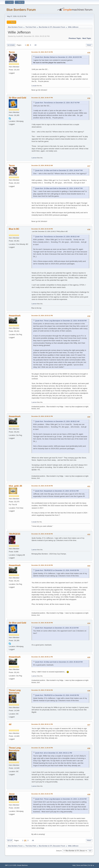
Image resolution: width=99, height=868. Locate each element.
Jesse (12, 794)
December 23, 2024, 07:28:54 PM (42, 690)
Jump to (59, 851)
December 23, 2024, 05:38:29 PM (42, 623)
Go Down (11, 45)
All (35, 45)
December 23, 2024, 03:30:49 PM (42, 486)
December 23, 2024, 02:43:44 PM (42, 229)
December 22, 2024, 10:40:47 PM (42, 98)
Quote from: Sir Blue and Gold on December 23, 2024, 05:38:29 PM (59, 662)
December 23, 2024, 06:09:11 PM (42, 657)
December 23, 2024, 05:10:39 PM (42, 565)
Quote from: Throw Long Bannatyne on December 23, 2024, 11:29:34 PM (61, 799)
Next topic (87, 38)
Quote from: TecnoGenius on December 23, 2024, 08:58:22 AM (57, 237)
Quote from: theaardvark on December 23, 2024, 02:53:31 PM (57, 491)
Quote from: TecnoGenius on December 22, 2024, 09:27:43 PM (57, 103)
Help (74, 865)
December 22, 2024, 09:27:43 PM (42, 52)
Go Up (10, 840)
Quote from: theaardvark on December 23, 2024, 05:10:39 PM (57, 628)
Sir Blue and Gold (17, 98)
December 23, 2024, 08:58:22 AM (42, 165)
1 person (34, 158)
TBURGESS (15, 534)
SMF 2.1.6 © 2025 (11, 865)
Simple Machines (22, 865)
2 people (34, 86)
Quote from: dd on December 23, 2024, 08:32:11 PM (53, 753)
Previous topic (75, 38)
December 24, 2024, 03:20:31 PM (42, 794)
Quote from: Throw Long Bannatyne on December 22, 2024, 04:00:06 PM (61, 321)
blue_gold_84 (15, 486)
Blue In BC (14, 229)
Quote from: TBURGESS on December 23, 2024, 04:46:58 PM (57, 570)
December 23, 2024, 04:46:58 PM (42, 534)
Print (89, 45)
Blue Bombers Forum (21, 10)
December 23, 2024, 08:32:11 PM (42, 724)
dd (10, 724)
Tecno (12, 52)
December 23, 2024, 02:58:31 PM (42, 416)
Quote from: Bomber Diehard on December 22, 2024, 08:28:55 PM (58, 57)
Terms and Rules (82, 865)
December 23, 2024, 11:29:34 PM (42, 748)
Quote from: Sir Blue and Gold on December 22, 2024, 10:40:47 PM (59, 171)
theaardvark (15, 316)
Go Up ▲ (91, 865)
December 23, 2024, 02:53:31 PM (42, 316)
